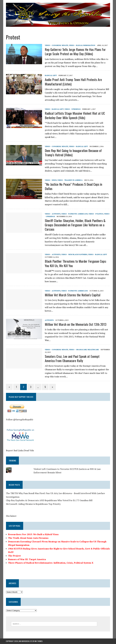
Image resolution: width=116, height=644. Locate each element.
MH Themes (39, 641)
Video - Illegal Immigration (82, 45)
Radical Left (51, 76)
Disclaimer (11, 516)
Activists (49, 320)
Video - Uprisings (72, 109)
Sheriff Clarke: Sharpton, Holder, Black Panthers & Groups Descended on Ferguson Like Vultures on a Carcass (75, 225)
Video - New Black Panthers (74, 254)
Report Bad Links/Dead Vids (20, 451)
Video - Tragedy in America (70, 180)
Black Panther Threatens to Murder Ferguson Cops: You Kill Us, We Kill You (75, 263)
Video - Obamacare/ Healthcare (84, 350)
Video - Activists (53, 214)
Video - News (51, 180)
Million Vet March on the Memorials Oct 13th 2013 (75, 324)
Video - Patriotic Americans (74, 214)
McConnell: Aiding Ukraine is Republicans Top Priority (33, 504)
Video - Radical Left (54, 109)
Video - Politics (96, 214)
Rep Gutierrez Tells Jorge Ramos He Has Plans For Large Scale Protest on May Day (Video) (75, 52)
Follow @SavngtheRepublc (19, 420)
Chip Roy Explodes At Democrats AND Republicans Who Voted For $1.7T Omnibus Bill (49, 500)
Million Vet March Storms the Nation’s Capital (72, 295)
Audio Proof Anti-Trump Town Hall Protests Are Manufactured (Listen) (73, 82)
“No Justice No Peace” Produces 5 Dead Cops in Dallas (73, 186)
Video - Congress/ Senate (56, 45)
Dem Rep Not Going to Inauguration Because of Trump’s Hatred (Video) (73, 153)
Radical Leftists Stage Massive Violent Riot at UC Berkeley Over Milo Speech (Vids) (75, 115)
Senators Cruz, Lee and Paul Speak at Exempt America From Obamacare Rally (77, 358)
